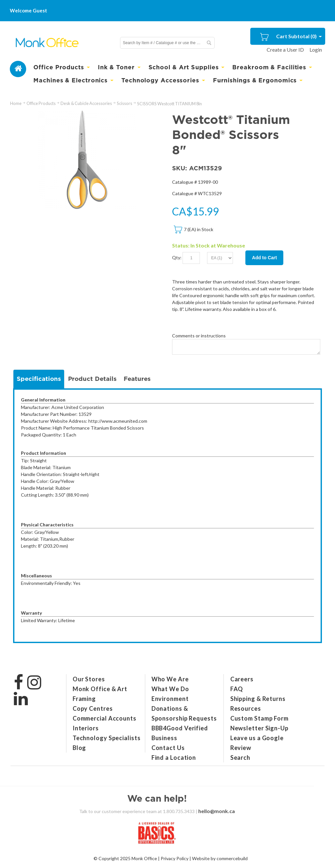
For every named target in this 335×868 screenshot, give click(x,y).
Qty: (177, 257)
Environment (170, 699)
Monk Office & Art (100, 689)
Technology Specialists (107, 738)
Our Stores (89, 679)
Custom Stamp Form (259, 718)
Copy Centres (93, 708)
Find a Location (174, 757)
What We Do (170, 689)
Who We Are (170, 679)
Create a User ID (285, 50)
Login (316, 50)
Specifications (39, 379)
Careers (242, 679)
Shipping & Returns (258, 699)
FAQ (237, 689)
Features (137, 379)
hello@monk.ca (217, 811)
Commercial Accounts (105, 718)
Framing (84, 699)
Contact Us (168, 748)
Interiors (86, 728)
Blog (79, 748)
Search (240, 757)
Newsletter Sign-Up (259, 728)
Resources (246, 708)
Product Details (92, 379)
